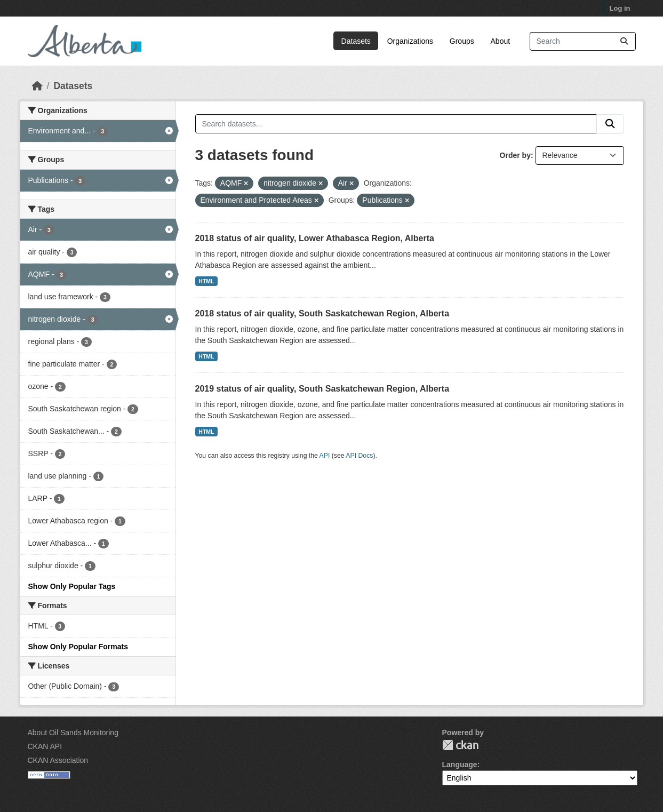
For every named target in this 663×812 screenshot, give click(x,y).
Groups (462, 41)
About (501, 41)
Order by (515, 155)
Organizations (410, 41)
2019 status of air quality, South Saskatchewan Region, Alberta (322, 389)
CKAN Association (58, 760)
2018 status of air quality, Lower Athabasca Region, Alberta (315, 238)
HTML (206, 281)
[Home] (37, 86)
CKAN (460, 745)
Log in (620, 8)
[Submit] (624, 41)
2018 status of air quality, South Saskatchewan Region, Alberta (322, 313)
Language (460, 765)
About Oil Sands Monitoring (73, 733)
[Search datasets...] (583, 41)
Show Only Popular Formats (78, 647)
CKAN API (45, 746)
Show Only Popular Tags (72, 586)
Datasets (356, 41)
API (325, 456)
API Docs (359, 456)
